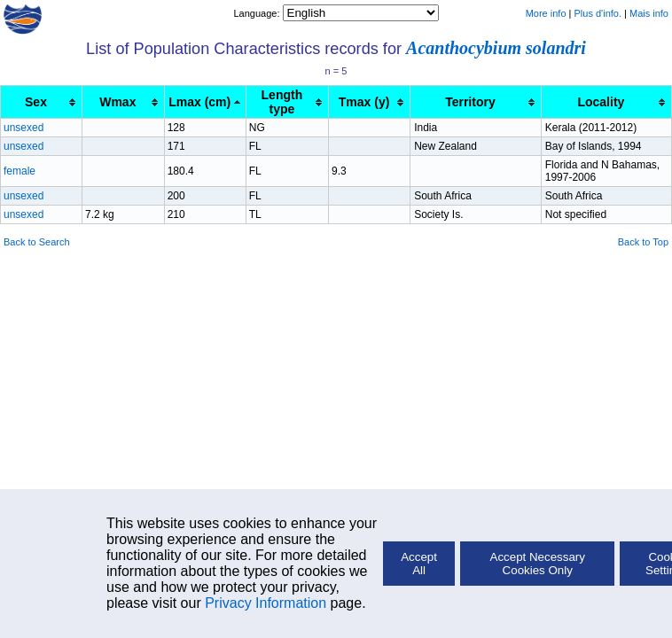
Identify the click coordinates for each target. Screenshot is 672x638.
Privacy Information (266, 603)
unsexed (23, 128)
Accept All (419, 564)
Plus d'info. (598, 13)
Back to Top (643, 242)
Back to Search (37, 242)
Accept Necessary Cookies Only (538, 564)
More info (546, 13)
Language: (258, 13)
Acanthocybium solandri (496, 48)
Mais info (649, 13)
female (20, 171)
